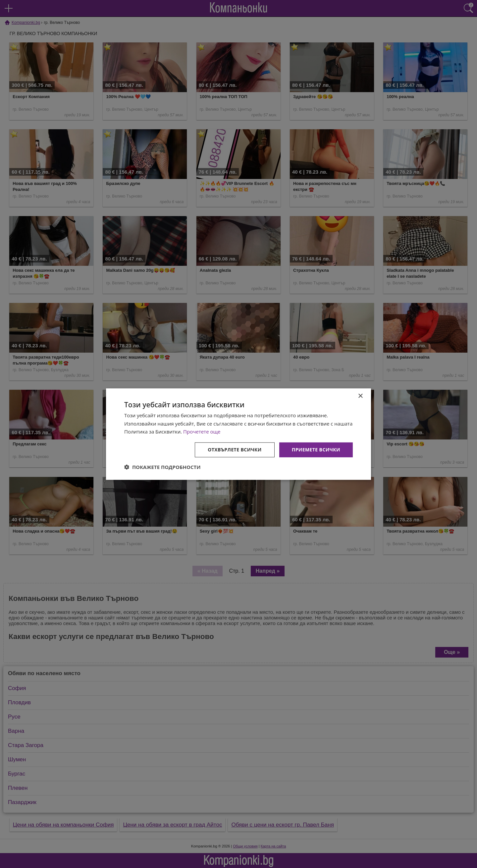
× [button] (360, 396)
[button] (162, 467)
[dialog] (238, 434)
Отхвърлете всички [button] (235, 450)
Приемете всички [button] (316, 450)
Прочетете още (202, 432)
